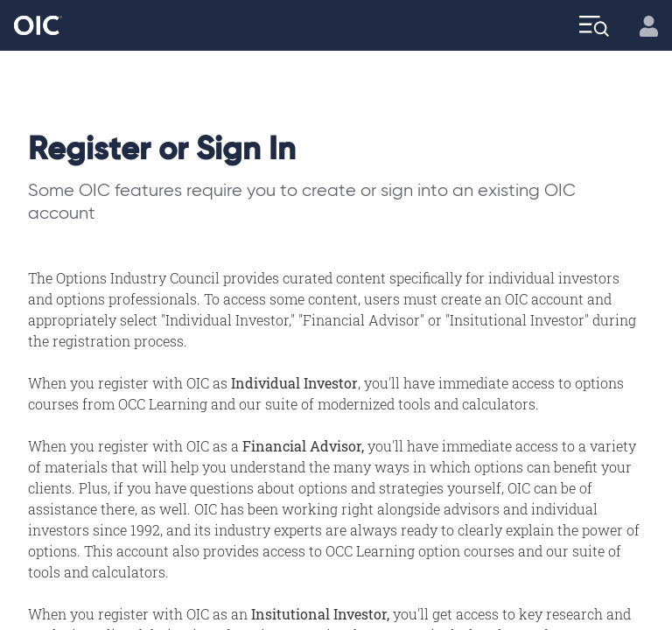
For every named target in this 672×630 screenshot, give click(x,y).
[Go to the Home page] (38, 26)
